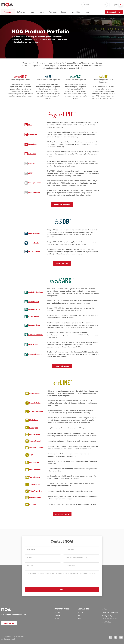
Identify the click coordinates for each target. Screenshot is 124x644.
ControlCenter (34, 243)
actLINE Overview (62, 514)
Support (64, 12)
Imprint (80, 613)
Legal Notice (106, 622)
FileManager (33, 344)
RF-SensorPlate (34, 193)
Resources (53, 12)
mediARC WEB (34, 309)
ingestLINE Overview (62, 205)
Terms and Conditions (110, 613)
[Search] (92, 5)
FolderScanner (35, 470)
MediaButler (34, 420)
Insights (42, 12)
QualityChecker (35, 393)
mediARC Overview (62, 366)
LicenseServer (35, 434)
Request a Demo (114, 12)
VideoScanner (35, 484)
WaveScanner (35, 477)
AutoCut (33, 504)
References (21, 12)
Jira (79, 616)
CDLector (32, 154)
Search (105, 5)
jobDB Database (34, 233)
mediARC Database (36, 292)
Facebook (116, 637)
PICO (30, 125)
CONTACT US (9, 623)
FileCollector (34, 462)
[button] (118, 5)
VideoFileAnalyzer (36, 491)
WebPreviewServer (36, 335)
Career (87, 12)
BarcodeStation (35, 403)
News (32, 12)
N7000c (31, 163)
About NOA (76, 12)
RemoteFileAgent (35, 354)
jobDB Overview (62, 263)
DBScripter (34, 428)
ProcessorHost (34, 251)
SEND (62, 590)
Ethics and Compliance (110, 619)
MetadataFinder (35, 498)
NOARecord (33, 134)
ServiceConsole (35, 441)
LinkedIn (110, 637)
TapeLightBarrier (34, 183)
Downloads (58, 619)
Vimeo (121, 637)
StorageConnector (36, 448)
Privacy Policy (107, 616)
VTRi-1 (30, 173)
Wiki (79, 619)
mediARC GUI (34, 302)
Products (8, 12)
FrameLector (33, 144)
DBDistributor (34, 317)
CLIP (31, 455)
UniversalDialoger (36, 411)
